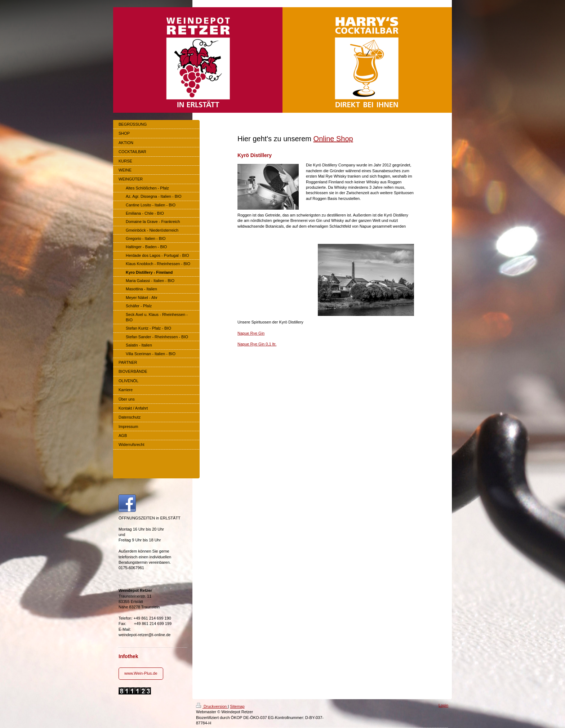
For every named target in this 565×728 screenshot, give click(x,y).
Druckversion (212, 706)
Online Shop (333, 139)
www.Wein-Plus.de (141, 673)
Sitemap (237, 706)
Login (443, 705)
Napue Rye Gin (251, 333)
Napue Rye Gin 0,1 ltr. (257, 344)
